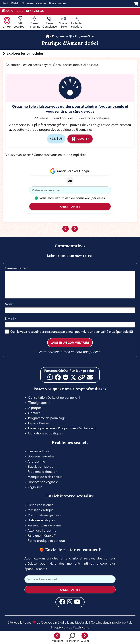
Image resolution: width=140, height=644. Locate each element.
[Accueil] (48, 36)
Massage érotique (41, 510)
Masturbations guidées (44, 515)
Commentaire (16, 268)
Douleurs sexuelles (41, 457)
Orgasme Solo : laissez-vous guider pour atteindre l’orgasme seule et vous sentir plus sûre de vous (70, 109)
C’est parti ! (70, 207)
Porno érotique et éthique (46, 541)
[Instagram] (70, 602)
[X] (73, 377)
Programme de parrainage (47, 418)
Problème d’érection (42, 472)
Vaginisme (35, 487)
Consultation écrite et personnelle (53, 398)
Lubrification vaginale (43, 482)
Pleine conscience (40, 505)
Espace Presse (38, 423)
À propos (35, 408)
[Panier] (136, 4)
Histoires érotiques (41, 521)
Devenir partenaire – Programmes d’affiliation (61, 429)
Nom (10, 304)
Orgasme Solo (85, 36)
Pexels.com (80, 628)
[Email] (90, 377)
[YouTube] (77, 602)
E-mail (11, 319)
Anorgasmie (36, 462)
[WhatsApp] (50, 377)
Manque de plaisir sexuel (45, 477)
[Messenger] (65, 377)
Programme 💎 (62, 36)
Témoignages (38, 403)
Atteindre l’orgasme (42, 531)
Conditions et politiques (45, 434)
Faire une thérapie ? (42, 536)
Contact (34, 413)
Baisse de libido (39, 452)
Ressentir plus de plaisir (44, 526)
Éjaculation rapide (40, 467)
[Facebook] (58, 377)
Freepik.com (60, 628)
